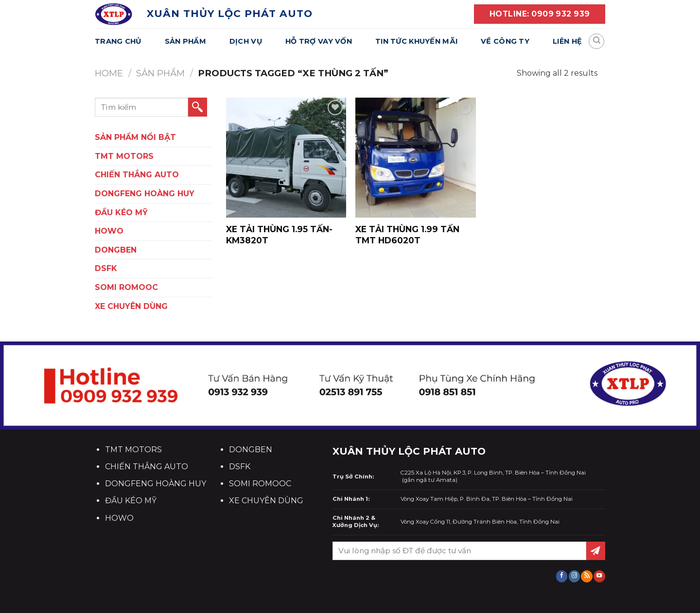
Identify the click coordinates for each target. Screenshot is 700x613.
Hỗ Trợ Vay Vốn (319, 41)
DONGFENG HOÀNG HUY (145, 194)
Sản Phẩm (185, 41)
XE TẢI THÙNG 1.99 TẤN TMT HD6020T (407, 234)
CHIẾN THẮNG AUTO (137, 175)
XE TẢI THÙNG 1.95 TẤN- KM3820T (279, 234)
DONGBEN (116, 250)
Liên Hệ (567, 41)
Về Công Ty (505, 41)
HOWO (109, 231)
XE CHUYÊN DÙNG (131, 306)
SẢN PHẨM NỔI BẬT (135, 137)
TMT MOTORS (133, 450)
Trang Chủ (118, 41)
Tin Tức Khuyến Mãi (416, 41)
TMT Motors (124, 156)
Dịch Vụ (246, 41)
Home (109, 73)
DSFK (106, 268)
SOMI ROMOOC (126, 287)
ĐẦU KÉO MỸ (121, 213)
